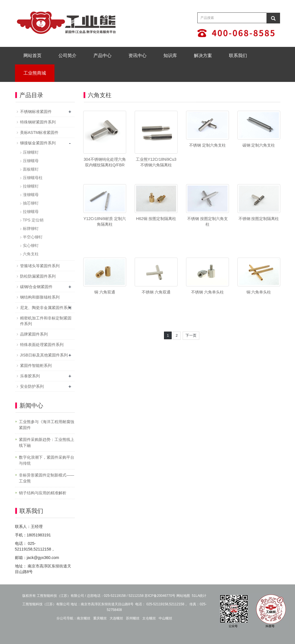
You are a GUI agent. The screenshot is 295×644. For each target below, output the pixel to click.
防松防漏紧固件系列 (38, 276)
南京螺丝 (84, 618)
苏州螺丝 (133, 618)
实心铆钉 (31, 245)
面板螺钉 (31, 169)
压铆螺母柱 (33, 178)
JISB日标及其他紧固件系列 (44, 355)
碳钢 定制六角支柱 (259, 145)
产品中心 (102, 56)
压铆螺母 (31, 161)
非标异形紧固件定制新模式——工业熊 (47, 478)
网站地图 (183, 596)
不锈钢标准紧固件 (36, 112)
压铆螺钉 (31, 152)
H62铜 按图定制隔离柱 (156, 219)
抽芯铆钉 (31, 203)
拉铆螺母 (31, 212)
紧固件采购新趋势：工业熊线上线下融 (47, 442)
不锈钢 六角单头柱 (207, 292)
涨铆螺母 (31, 195)
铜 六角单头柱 (259, 292)
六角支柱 (31, 254)
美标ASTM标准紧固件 (39, 132)
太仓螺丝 (149, 618)
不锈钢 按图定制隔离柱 (259, 219)
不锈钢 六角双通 (156, 292)
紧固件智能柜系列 (36, 365)
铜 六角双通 (105, 292)
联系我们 (238, 56)
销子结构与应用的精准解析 (43, 493)
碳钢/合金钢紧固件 (36, 287)
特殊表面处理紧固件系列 (42, 345)
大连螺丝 (116, 618)
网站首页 (32, 56)
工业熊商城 (35, 73)
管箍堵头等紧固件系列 (40, 266)
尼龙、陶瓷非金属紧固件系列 (46, 308)
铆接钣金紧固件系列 (38, 143)
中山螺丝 (165, 618)
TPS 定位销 (33, 220)
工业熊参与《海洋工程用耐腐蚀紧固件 (47, 425)
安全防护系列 (32, 386)
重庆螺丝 (100, 618)
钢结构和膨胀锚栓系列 (40, 297)
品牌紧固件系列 (34, 334)
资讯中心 (137, 56)
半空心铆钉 (33, 237)
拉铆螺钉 (31, 186)
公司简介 (67, 56)
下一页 (191, 335)
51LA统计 (199, 596)
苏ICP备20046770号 (160, 596)
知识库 (170, 56)
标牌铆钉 (31, 229)
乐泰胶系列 (30, 376)
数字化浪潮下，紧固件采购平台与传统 (47, 460)
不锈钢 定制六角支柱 (207, 145)
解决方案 (203, 56)
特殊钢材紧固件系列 (38, 122)
